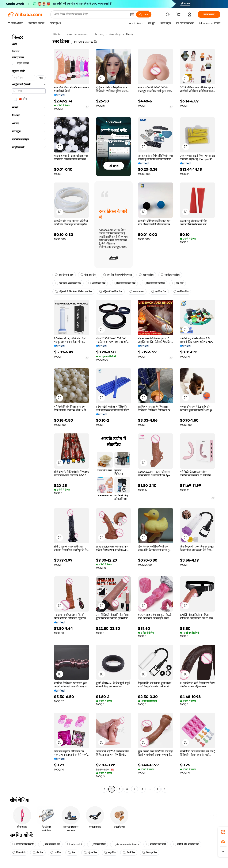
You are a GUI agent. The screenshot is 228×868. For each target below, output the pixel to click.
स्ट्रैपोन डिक (90, 853)
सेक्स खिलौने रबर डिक (154, 283)
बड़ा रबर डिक (146, 275)
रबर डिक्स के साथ (64, 275)
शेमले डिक (129, 853)
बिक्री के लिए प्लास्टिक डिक (186, 844)
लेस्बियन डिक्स (98, 844)
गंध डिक (38, 853)
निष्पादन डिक (150, 853)
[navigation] (29, 412)
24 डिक (55, 853)
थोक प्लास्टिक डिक (50, 844)
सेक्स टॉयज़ (115, 34)
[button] (132, 14)
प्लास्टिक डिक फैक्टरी (23, 844)
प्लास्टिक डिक (159, 292)
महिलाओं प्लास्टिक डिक (111, 292)
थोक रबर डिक (88, 275)
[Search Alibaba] (91, 14)
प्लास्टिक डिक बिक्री (156, 844)
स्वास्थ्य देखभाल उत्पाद (77, 34)
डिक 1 (72, 853)
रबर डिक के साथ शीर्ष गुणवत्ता (117, 275)
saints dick (75, 844)
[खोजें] (144, 14)
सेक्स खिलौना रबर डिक (124, 283)
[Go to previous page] (104, 789)
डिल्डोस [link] (130, 34)
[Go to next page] (165, 789)
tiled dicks (137, 292)
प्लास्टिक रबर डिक (170, 275)
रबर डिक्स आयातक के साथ (68, 283)
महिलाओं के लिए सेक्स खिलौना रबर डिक (73, 292)
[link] (223, 832)
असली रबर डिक (97, 283)
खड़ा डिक (110, 853)
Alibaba (57, 34)
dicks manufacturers (126, 844)
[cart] (179, 15)
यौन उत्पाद (99, 34)
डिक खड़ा (178, 283)
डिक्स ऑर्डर (19, 853)
